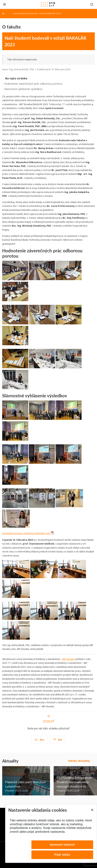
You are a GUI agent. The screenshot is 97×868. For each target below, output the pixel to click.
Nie (58, 740)
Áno (40, 740)
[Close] (92, 810)
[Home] (3, 13)
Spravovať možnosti (62, 845)
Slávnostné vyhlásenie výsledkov (23, 89)
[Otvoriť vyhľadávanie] (92, 4)
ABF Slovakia (68, 659)
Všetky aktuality (79, 761)
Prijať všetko (62, 855)
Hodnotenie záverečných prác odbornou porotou (33, 84)
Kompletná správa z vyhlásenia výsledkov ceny (26, 533)
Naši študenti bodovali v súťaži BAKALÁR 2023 (45, 41)
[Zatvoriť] (5, 4)
